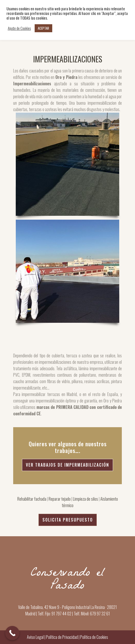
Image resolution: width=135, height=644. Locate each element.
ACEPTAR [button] (43, 28)
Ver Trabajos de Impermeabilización (67, 465)
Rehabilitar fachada (32, 499)
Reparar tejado (60, 499)
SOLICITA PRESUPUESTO (68, 520)
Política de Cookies (94, 637)
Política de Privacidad (62, 637)
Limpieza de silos (85, 499)
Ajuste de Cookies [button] (19, 28)
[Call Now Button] (12, 633)
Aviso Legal (35, 637)
